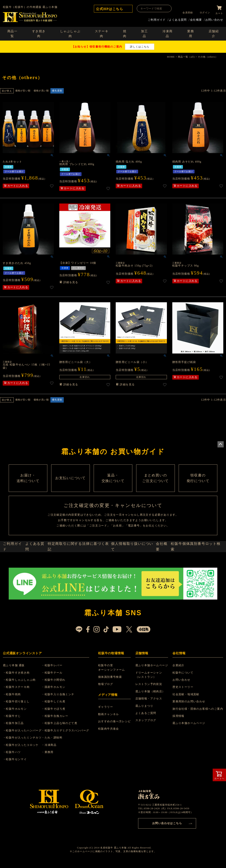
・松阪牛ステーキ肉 (19, 707)
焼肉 (125, 33)
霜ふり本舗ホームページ (152, 685)
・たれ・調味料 (57, 758)
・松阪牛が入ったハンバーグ (25, 750)
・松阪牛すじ (14, 736)
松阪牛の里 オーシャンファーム (113, 687)
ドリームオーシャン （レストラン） (149, 695)
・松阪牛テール (57, 692)
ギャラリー (107, 727)
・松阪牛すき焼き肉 (19, 692)
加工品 (144, 33)
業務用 (191, 33)
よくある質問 (178, 19)
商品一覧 (12, 33)
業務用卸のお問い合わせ (189, 721)
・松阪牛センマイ (17, 779)
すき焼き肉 (39, 33)
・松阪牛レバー (57, 685)
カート (219, 12)
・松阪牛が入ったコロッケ (23, 765)
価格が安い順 (23, 90)
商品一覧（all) (186, 56)
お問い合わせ (214, 19)
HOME (171, 56)
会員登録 (186, 12)
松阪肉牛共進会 (110, 748)
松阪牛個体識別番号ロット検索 (198, 564)
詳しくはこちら (140, 46)
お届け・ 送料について (28, 485)
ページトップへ (221, 444)
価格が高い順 (41, 90)
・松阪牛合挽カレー (60, 736)
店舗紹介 (214, 33)
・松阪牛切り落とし (19, 721)
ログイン (203, 12)
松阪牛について (183, 692)
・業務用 (52, 772)
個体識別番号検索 (111, 697)
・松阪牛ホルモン (17, 729)
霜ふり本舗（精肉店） (151, 711)
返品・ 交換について (113, 485)
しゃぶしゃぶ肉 (70, 33)
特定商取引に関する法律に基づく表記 (82, 564)
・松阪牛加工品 (16, 743)
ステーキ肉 (102, 33)
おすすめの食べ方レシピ (116, 741)
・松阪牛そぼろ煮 (58, 729)
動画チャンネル (110, 734)
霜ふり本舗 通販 (16, 685)
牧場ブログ (107, 704)
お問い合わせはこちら (167, 842)
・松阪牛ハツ (14, 772)
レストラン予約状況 (149, 704)
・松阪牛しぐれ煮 (58, 721)
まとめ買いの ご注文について (155, 485)
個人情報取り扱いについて (133, 564)
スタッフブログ (146, 740)
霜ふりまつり (145, 726)
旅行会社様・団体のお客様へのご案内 (198, 729)
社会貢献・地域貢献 (186, 714)
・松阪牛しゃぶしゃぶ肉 (22, 700)
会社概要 (196, 19)
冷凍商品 (168, 33)
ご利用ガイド (157, 19)
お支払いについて (71, 485)
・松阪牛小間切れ (58, 700)
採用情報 (178, 736)
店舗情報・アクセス (149, 719)
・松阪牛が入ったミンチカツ (25, 758)
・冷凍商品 (54, 765)
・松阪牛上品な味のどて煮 (64, 743)
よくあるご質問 (146, 733)
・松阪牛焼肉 (14, 714)
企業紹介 (178, 685)
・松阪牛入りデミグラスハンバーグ (70, 750)
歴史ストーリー (183, 707)
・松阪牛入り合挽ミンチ (62, 714)
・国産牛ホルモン (58, 707)
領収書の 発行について (198, 485)
